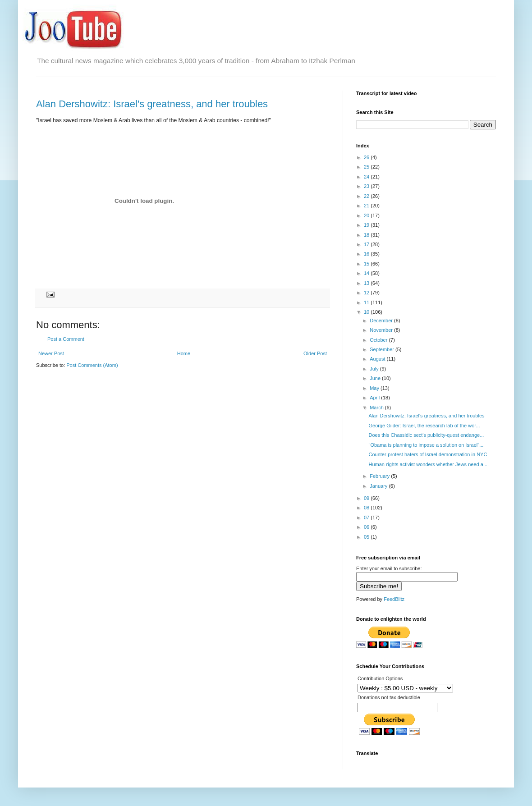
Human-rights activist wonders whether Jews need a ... (429, 464)
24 (367, 177)
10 (367, 312)
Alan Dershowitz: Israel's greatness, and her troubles (152, 104)
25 (367, 167)
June (376, 378)
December (382, 321)
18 (367, 235)
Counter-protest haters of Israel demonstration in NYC (428, 454)
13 (367, 283)
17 (367, 244)
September (383, 349)
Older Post (315, 353)
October (379, 340)
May (375, 388)
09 (367, 498)
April (375, 398)
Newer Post (51, 353)
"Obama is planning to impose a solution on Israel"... (426, 445)
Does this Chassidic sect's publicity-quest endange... (426, 435)
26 (367, 157)
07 (367, 517)
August (378, 359)
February (380, 476)
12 (367, 293)
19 (367, 225)
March (377, 408)
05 (367, 537)
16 (367, 254)
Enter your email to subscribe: (389, 568)
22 (367, 196)
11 (367, 302)
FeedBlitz (394, 599)
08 (367, 508)
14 (367, 273)
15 (367, 264)
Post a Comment (66, 339)
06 (367, 527)
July (375, 369)
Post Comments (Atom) (92, 365)
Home (184, 353)
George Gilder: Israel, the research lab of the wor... (424, 426)
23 (367, 186)
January (379, 486)
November (382, 330)
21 (367, 206)
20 (367, 215)
